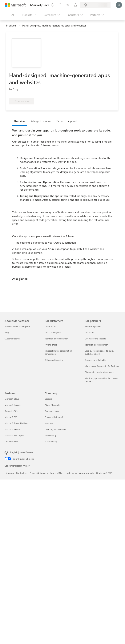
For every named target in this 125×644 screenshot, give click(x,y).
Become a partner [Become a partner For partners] (93, 326)
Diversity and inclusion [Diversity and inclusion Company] (55, 429)
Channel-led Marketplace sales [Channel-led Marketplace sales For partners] (99, 372)
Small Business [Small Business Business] (11, 441)
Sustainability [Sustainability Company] (51, 441)
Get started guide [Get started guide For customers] (53, 332)
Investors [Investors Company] (49, 423)
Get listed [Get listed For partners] (89, 332)
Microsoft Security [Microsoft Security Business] (13, 405)
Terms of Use (56, 473)
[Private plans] (75, 5)
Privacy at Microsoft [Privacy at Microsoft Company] (54, 417)
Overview (20, 121)
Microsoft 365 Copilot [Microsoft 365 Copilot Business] (15, 435)
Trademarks (71, 473)
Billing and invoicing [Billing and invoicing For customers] (54, 360)
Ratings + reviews (41, 121)
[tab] (20, 121)
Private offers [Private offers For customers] (51, 345)
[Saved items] (68, 5)
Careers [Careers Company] (48, 399)
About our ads (86, 473)
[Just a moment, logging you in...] (119, 5)
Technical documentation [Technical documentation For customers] (56, 339)
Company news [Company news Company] (52, 411)
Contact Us (22, 473)
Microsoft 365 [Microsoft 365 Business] (11, 417)
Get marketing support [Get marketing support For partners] (95, 339)
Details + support (67, 121)
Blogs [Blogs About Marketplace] (7, 332)
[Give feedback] (53, 5)
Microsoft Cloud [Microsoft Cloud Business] (12, 399)
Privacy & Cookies (39, 473)
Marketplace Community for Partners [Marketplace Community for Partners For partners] (102, 366)
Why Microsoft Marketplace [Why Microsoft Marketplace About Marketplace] (17, 326)
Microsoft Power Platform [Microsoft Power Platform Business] (16, 423)
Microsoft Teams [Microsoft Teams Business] (12, 429)
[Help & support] (60, 5)
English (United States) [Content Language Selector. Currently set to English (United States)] (22, 452)
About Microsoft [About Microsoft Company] (52, 405)
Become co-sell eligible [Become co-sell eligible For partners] (95, 360)
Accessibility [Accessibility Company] (50, 435)
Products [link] (11, 25)
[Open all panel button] (11, 15)
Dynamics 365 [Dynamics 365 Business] (11, 411)
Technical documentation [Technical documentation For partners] (96, 345)
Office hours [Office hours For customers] (50, 326)
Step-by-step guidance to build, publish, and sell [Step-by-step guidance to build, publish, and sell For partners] (99, 352)
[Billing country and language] (95, 5)
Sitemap (10, 473)
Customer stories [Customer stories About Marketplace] (12, 339)
